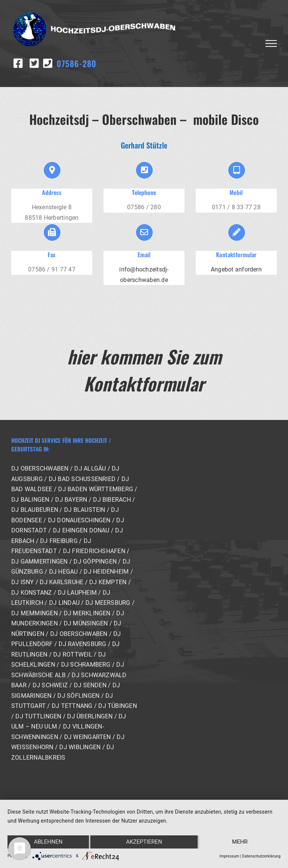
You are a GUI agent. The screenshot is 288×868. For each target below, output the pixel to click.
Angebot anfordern (236, 269)
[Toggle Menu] (271, 43)
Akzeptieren (144, 842)
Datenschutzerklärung (261, 856)
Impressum (229, 856)
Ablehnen (48, 842)
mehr (240, 842)
